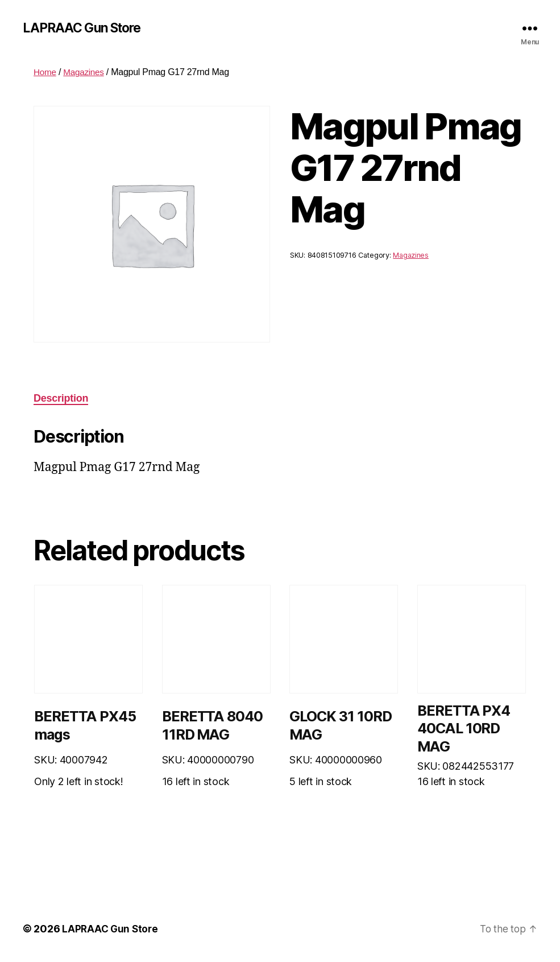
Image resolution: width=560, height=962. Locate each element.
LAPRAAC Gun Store (85, 28)
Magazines (86, 73)
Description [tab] (61, 399)
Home (45, 73)
